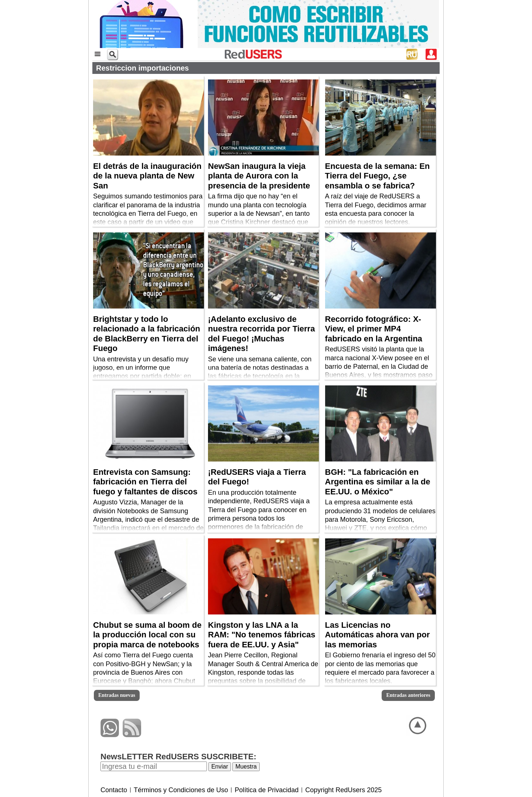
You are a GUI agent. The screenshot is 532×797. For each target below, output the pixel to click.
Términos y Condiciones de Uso (181, 790)
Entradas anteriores (408, 695)
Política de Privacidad (267, 790)
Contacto (114, 790)
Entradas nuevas (117, 695)
